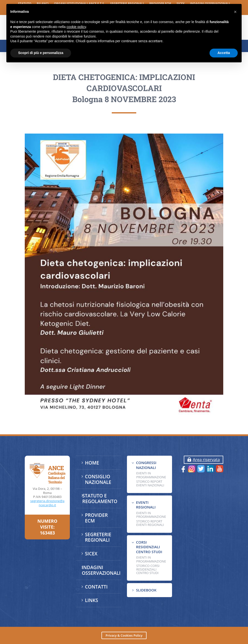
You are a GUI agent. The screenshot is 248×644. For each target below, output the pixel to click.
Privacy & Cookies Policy (124, 635)
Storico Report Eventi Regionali (150, 523)
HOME (92, 463)
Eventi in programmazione (151, 559)
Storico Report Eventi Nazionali (150, 483)
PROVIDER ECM (96, 518)
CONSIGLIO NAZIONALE (98, 479)
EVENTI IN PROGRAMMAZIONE (151, 475)
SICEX (91, 554)
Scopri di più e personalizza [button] (41, 53)
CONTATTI (96, 587)
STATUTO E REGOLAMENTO (100, 499)
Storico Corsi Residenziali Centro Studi (148, 569)
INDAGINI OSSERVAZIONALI (101, 570)
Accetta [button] (224, 53)
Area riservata (206, 459)
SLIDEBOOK (146, 590)
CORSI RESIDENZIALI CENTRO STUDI (149, 547)
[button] (235, 12)
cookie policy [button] (76, 27)
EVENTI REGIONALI (146, 505)
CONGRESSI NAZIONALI (146, 465)
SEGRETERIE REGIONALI (98, 537)
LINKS (92, 600)
